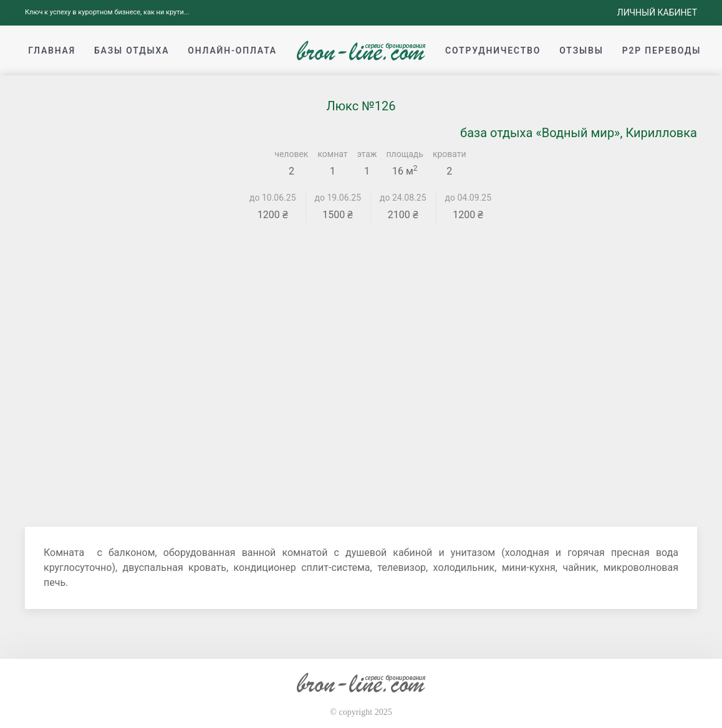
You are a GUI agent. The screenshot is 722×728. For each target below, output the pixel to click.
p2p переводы (662, 50)
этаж (367, 154)
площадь (405, 154)
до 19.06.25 (338, 198)
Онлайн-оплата (232, 50)
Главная (52, 50)
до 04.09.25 (469, 198)
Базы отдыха (132, 50)
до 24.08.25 (403, 198)
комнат (332, 154)
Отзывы (581, 50)
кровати (450, 154)
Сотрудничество (493, 50)
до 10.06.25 (273, 198)
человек (291, 154)
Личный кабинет (657, 12)
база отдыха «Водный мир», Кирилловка (579, 133)
